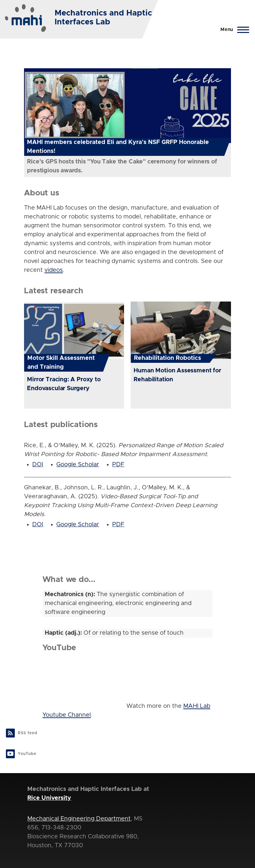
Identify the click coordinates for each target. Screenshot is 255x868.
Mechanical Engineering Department (79, 819)
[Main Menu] (233, 30)
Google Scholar (78, 465)
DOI (38, 465)
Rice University (49, 798)
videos (54, 270)
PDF (118, 465)
